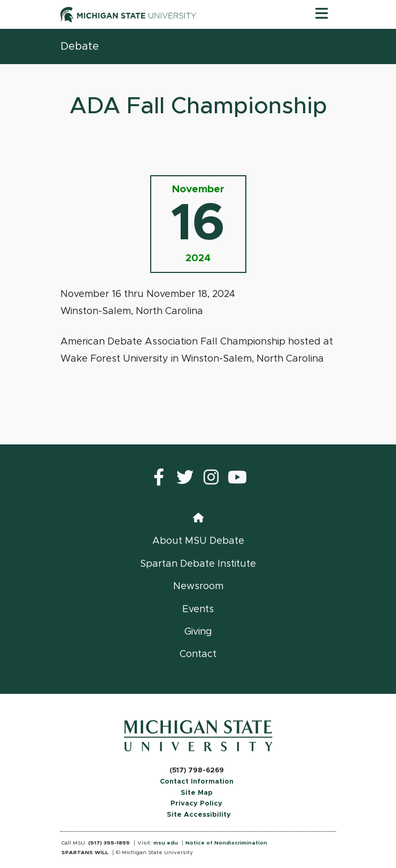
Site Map (197, 793)
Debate (80, 46)
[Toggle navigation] (322, 14)
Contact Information (197, 782)
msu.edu (166, 843)
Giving (198, 632)
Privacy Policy (196, 804)
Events (198, 609)
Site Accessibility (199, 815)
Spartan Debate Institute (198, 564)
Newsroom (198, 587)
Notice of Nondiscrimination (226, 843)
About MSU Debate (198, 541)
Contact (198, 654)
